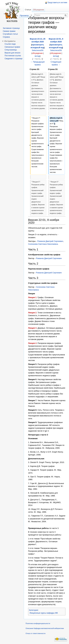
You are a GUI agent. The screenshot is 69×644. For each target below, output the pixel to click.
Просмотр (24, 16)
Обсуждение (38, 10)
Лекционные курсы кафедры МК (44, 613)
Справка (6, 37)
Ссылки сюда (10, 44)
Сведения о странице (14, 59)
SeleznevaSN (38, 50)
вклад (37, 56)
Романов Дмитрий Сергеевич (50, 241)
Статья (28, 10)
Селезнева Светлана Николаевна (43, 244)
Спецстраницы (11, 50)
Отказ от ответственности (36, 633)
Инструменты (10, 41)
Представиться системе (57, 3)
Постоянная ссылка (13, 56)
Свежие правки (9, 31)
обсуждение (37, 53)
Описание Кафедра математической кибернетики (45, 628)
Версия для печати (12, 53)
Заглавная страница (11, 28)
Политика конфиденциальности (38, 623)
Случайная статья (10, 34)
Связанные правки (12, 47)
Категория (33, 610)
